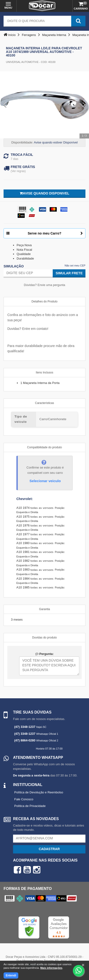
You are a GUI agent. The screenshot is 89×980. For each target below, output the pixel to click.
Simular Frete (69, 273)
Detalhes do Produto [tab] (44, 301)
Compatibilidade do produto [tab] (44, 447)
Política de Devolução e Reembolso (39, 792)
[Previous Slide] (5, 105)
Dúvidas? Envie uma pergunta (44, 285)
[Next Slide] (84, 105)
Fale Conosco (24, 799)
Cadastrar (49, 849)
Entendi (11, 975)
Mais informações (51, 968)
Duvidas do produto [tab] (44, 638)
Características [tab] (44, 403)
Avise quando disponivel (44, 193)
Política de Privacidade (30, 806)
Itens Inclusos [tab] (44, 373)
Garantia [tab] (44, 609)
